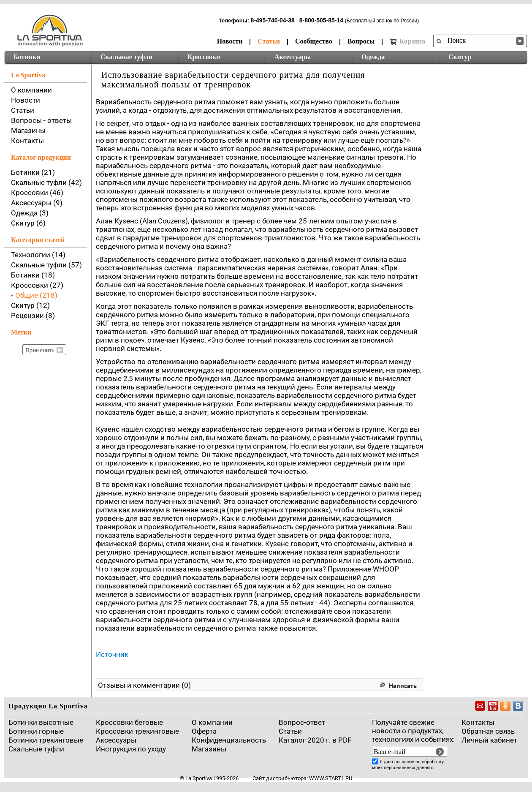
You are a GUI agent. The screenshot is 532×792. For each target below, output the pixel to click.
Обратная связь (488, 731)
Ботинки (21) (33, 172)
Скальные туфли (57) (46, 265)
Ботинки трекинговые (46, 740)
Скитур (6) (28, 223)
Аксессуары (293, 57)
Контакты (27, 141)
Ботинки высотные (41, 722)
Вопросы (361, 41)
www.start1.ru (331, 778)
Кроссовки (204, 57)
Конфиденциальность (229, 740)
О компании (31, 90)
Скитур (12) (30, 305)
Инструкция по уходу (131, 749)
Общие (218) (36, 295)
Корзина (407, 41)
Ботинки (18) (33, 275)
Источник (112, 654)
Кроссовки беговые (129, 722)
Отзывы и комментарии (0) (144, 685)
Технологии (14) (38, 255)
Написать (403, 686)
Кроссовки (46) (37, 193)
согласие (404, 762)
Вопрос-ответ (302, 722)
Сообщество (314, 41)
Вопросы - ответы (41, 120)
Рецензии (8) (33, 316)
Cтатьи (290, 731)
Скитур (460, 57)
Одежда (373, 57)
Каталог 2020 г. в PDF (315, 740)
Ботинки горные (36, 731)
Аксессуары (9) (37, 203)
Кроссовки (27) (37, 285)
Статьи (269, 41)
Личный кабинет (489, 740)
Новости (230, 41)
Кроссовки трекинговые (137, 731)
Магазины (28, 131)
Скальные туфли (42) (46, 182)
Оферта (204, 731)
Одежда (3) (30, 213)
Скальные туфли (126, 57)
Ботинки (27, 57)
